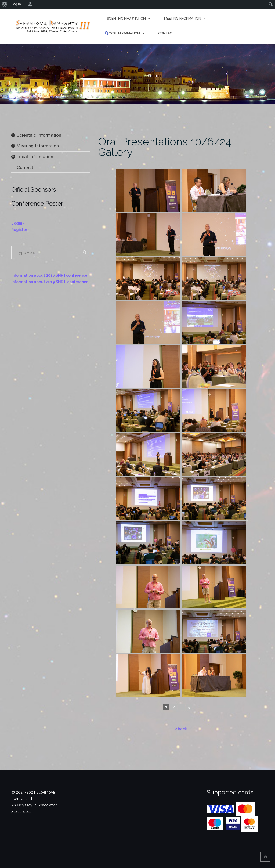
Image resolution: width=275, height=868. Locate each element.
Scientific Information (126, 18)
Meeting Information (182, 18)
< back (181, 729)
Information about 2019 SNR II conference (50, 282)
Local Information (123, 33)
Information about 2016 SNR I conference (49, 275)
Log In (16, 4)
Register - (20, 230)
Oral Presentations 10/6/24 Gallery (164, 147)
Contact (166, 33)
